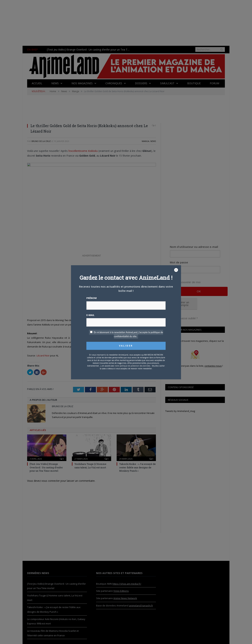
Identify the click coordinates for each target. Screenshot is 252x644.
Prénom (92, 298)
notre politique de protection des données (132, 366)
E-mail (90, 315)
